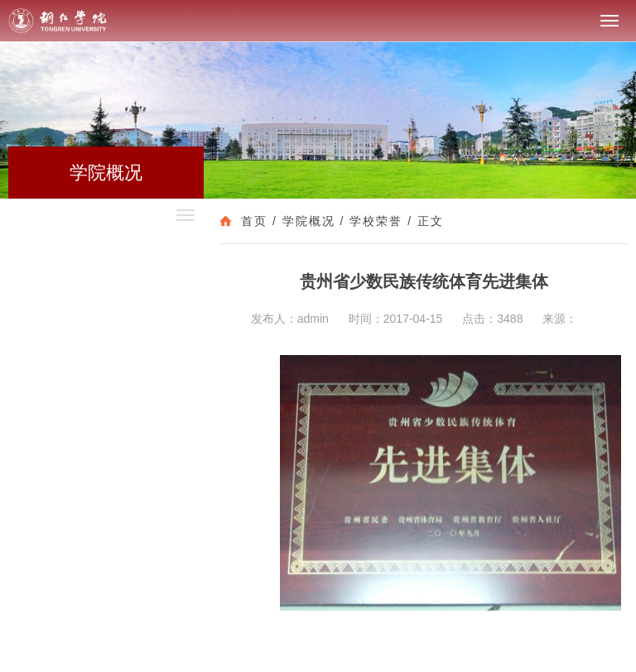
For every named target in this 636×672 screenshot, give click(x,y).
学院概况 (309, 221)
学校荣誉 (376, 221)
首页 (254, 221)
